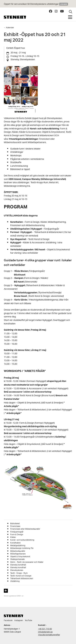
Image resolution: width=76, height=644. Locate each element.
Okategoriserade (17, 559)
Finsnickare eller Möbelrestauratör (25, 529)
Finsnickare (15, 526)
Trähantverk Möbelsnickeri (22, 579)
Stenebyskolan (17, 570)
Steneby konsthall (18, 565)
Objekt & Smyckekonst (20, 557)
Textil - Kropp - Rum (19, 573)
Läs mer (64, 4)
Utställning (15, 581)
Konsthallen (15, 543)
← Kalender (9, 28)
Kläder (13, 537)
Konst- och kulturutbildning (22, 540)
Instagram (19, 620)
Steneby (15, 17)
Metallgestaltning (18, 546)
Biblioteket (15, 524)
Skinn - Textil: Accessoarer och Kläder (27, 562)
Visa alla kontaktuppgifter (49, 635)
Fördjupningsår (17, 532)
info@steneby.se (45, 632)
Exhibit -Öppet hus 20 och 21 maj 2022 (35, 38)
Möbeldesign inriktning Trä (22, 548)
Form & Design (17, 535)
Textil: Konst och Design (21, 576)
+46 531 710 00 (45, 629)
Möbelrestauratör (18, 551)
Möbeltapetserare (18, 554)
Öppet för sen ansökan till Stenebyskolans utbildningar (32, 4)
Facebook (8, 620)
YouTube (28, 620)
